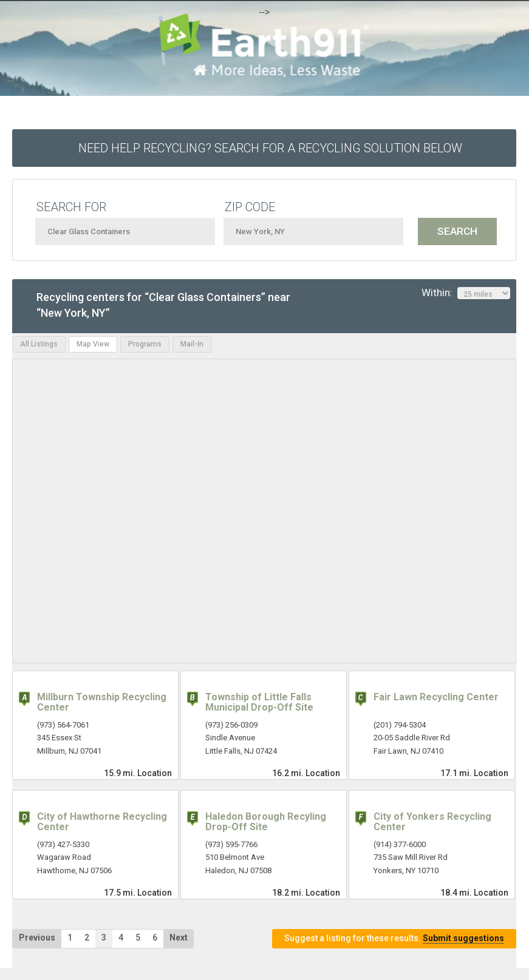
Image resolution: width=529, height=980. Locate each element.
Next (179, 938)
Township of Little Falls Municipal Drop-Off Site (259, 702)
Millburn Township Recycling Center (102, 702)
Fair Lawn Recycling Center (436, 697)
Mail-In (192, 344)
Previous (37, 938)
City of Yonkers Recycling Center (432, 822)
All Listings (39, 344)
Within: (466, 293)
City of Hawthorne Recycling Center (102, 822)
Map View (93, 344)
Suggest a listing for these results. (394, 938)
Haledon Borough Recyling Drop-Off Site (266, 822)
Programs (145, 344)
